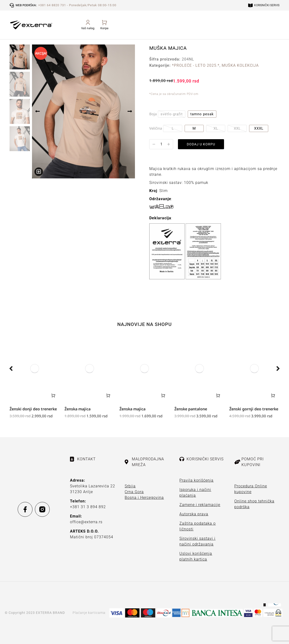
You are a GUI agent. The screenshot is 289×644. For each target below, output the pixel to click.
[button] (11, 369)
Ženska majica (78, 409)
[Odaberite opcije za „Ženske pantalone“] (218, 396)
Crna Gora (134, 492)
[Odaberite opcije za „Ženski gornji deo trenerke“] (273, 396)
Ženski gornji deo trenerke (254, 409)
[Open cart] (275, 30)
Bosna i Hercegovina (144, 498)
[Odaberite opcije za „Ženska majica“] (108, 396)
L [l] (173, 128)
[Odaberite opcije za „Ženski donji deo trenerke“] (53, 396)
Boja (153, 114)
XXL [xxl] (237, 128)
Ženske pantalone (191, 409)
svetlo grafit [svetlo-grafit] (172, 114)
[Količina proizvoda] (161, 144)
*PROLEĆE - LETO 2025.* (196, 65)
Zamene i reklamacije (200, 505)
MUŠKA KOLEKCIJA (240, 65)
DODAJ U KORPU (203, 144)
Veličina (156, 128)
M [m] (194, 128)
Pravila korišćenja (196, 480)
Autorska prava (194, 514)
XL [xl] (216, 128)
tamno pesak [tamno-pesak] (202, 114)
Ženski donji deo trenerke (33, 409)
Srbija (130, 486)
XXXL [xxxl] (259, 128)
